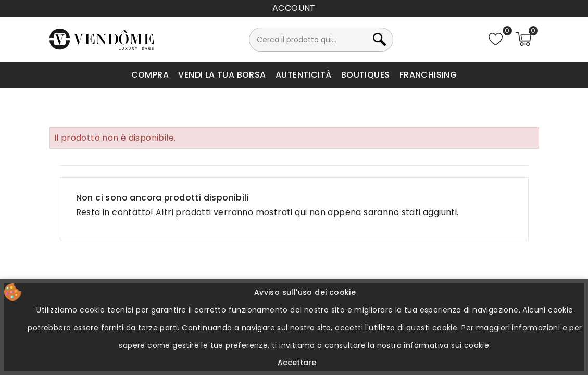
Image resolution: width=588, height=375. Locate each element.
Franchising (428, 75)
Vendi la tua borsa (222, 75)
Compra (150, 75)
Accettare (297, 362)
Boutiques (366, 75)
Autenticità (303, 75)
